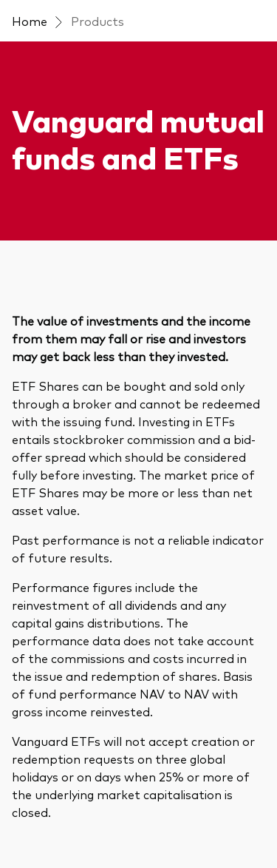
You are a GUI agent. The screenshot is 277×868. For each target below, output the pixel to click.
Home (30, 21)
